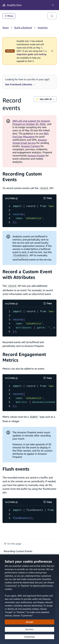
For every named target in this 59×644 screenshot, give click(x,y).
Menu (9, 16)
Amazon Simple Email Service (30, 141)
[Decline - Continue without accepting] (29, 629)
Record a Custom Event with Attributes (27, 274)
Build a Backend (23, 28)
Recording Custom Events (18, 550)
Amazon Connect (30, 146)
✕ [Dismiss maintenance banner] (52, 51)
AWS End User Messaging (31, 135)
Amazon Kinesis (36, 155)
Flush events (16, 468)
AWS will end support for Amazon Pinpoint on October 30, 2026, (31, 122)
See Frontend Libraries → (20, 84)
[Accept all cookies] (29, 622)
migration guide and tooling (31, 54)
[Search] (52, 16)
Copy (49, 198)
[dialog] (29, 599)
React (6, 28)
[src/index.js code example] (29, 214)
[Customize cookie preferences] (29, 637)
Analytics (43, 28)
